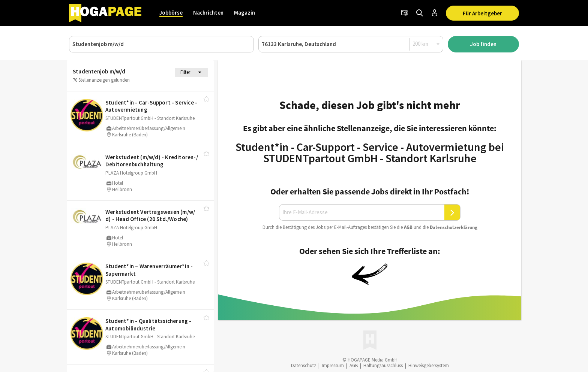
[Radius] (426, 44)
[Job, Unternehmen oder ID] (161, 44)
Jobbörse (171, 13)
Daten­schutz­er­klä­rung (454, 227)
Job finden (483, 44)
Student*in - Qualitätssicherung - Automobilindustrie (148, 325)
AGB (408, 227)
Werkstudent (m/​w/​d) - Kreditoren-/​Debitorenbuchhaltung (152, 161)
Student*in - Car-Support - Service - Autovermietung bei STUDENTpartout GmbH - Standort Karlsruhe (370, 152)
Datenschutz (304, 365)
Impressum (333, 365)
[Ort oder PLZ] (351, 44)
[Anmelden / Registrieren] (435, 13)
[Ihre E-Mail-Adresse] (362, 212)
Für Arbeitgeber (482, 13)
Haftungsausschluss (383, 365)
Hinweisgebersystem (429, 365)
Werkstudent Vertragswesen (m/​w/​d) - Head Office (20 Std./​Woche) (150, 216)
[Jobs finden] (420, 13)
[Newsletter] (405, 13)
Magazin (244, 13)
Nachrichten (208, 13)
